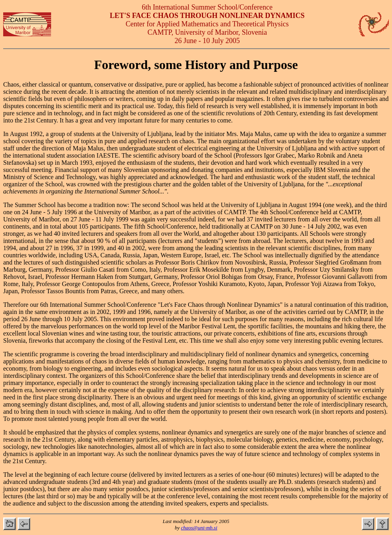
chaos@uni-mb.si (199, 528)
